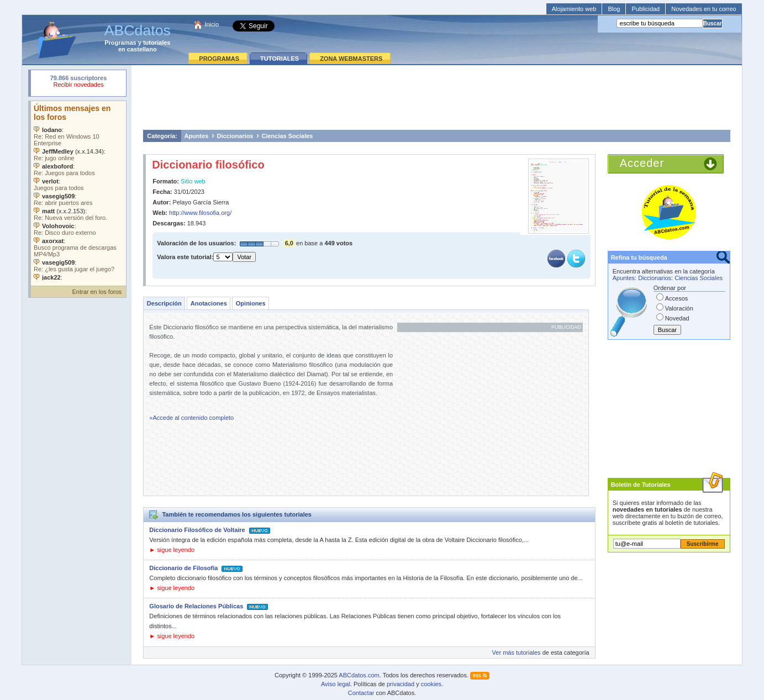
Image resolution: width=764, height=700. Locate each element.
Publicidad (646, 9)
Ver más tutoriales (517, 652)
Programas (120, 43)
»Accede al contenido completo (191, 418)
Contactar (361, 693)
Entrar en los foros (97, 292)
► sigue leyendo (172, 550)
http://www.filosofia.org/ (200, 213)
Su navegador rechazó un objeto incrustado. (78, 83)
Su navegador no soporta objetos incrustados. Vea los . (78, 191)
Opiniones (251, 303)
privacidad (401, 684)
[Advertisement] (437, 97)
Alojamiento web (574, 9)
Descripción (164, 303)
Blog (614, 9)
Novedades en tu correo (704, 9)
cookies (431, 684)
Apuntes (196, 136)
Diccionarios (235, 136)
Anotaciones (209, 303)
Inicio (212, 24)
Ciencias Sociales (287, 136)
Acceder (642, 163)
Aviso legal (336, 684)
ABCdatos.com (359, 675)
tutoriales (157, 43)
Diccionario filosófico (208, 165)
